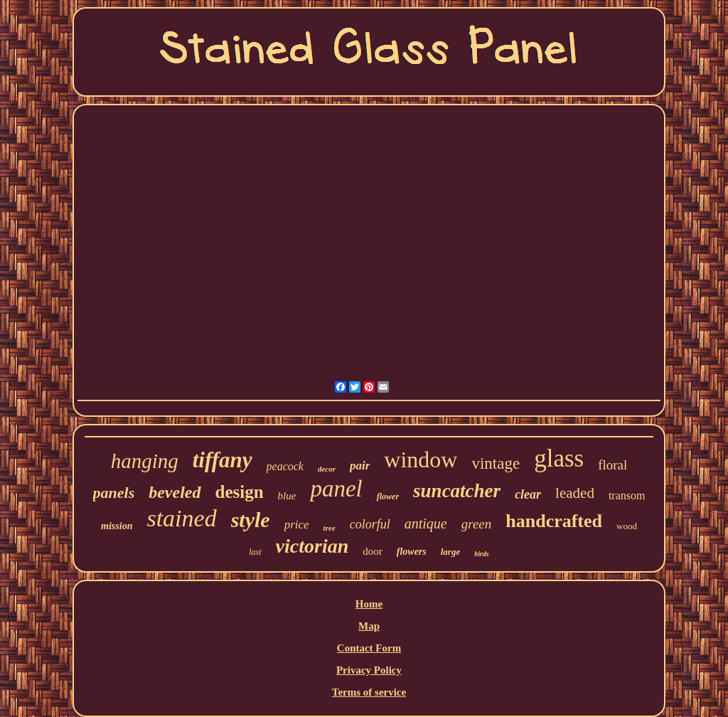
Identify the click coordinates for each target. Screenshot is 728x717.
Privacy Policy (369, 670)
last (255, 552)
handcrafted (554, 521)
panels (114, 493)
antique (426, 524)
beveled (175, 492)
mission (117, 526)
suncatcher (457, 491)
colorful (370, 524)
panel (336, 489)
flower (388, 496)
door (373, 551)
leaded (575, 493)
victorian (312, 546)
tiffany (223, 460)
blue (287, 496)
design (240, 492)
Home (369, 604)
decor (327, 469)
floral (612, 465)
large (450, 552)
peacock (285, 466)
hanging (145, 461)
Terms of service (369, 692)
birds (482, 554)
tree (330, 528)
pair (360, 466)
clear (528, 494)
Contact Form (369, 648)
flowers (412, 552)
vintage (496, 463)
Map (369, 626)
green (477, 524)
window (421, 460)
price (297, 525)
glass (559, 458)
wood (627, 526)
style (251, 520)
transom (627, 495)
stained (181, 518)
